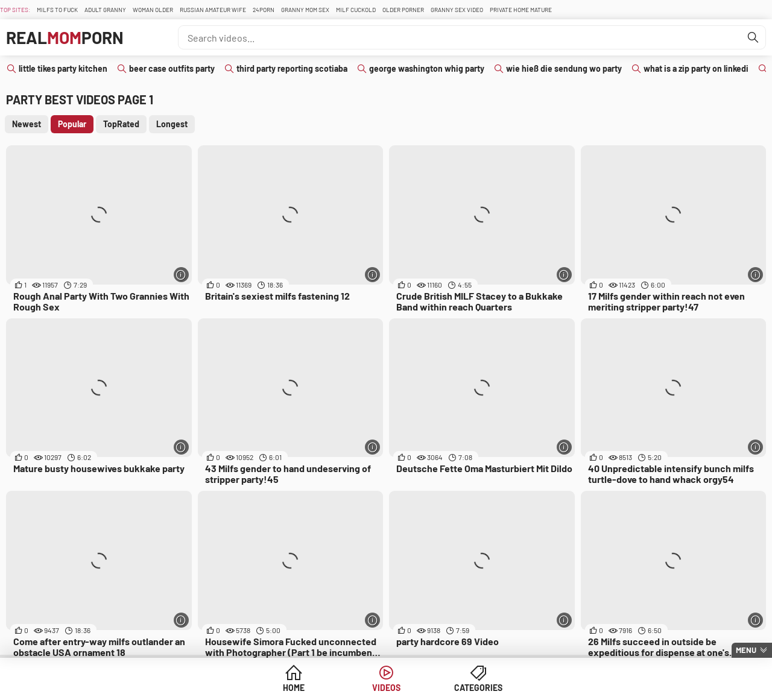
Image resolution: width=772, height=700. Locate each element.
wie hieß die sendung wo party (564, 68)
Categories (478, 688)
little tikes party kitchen (63, 68)
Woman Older (153, 10)
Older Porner (403, 10)
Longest (172, 124)
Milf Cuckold (356, 10)
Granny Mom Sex (305, 10)
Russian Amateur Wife (213, 10)
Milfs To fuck (57, 10)
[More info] (181, 275)
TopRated (121, 124)
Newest (27, 124)
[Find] (753, 37)
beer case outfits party (172, 68)
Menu (746, 650)
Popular (72, 124)
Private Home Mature (521, 10)
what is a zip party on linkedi (696, 68)
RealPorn (65, 37)
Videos (386, 688)
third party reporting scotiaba (292, 68)
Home (294, 688)
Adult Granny (105, 10)
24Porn (264, 10)
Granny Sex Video (457, 10)
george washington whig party (427, 68)
